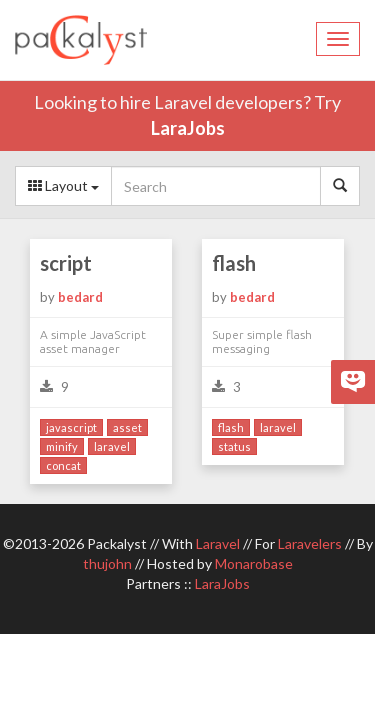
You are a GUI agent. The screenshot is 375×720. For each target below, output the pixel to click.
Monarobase (254, 563)
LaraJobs (188, 128)
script (66, 263)
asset (127, 427)
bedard (80, 297)
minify (62, 446)
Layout (63, 185)
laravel (112, 446)
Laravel (218, 543)
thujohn (107, 563)
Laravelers (310, 543)
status (234, 446)
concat (63, 465)
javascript (71, 427)
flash (234, 263)
